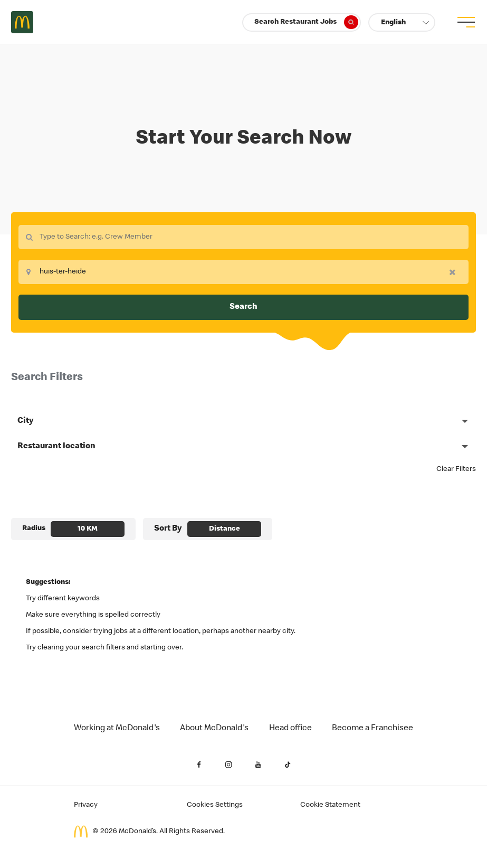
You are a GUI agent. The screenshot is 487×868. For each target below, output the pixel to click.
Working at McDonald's (117, 729)
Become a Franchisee (373, 729)
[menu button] (465, 22)
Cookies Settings (215, 805)
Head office (290, 729)
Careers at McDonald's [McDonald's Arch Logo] (22, 22)
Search (243, 307)
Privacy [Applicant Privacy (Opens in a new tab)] (86, 805)
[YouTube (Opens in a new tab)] (259, 765)
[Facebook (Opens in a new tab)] (199, 765)
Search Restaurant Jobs (306, 22)
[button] (402, 22)
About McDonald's (214, 729)
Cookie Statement (330, 805)
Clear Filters (456, 469)
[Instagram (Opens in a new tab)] (229, 765)
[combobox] (243, 237)
